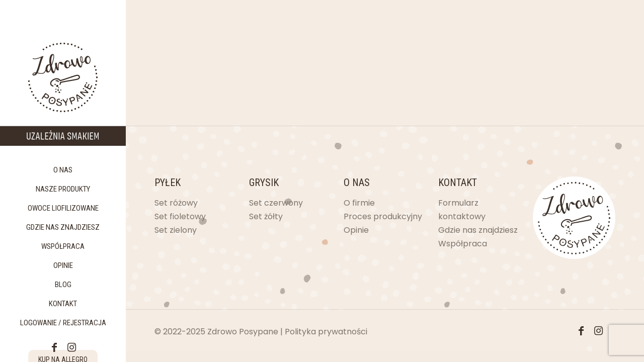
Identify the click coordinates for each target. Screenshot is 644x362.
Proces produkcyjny (383, 216)
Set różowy (176, 203)
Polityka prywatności (326, 332)
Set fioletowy (180, 216)
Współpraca (463, 244)
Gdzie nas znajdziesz (478, 230)
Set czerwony (276, 203)
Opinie (356, 230)
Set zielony (176, 230)
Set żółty (266, 216)
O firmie (359, 203)
